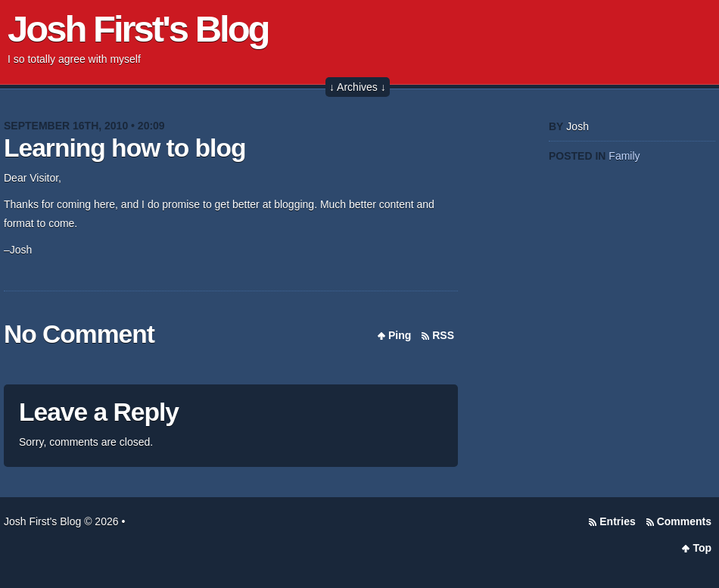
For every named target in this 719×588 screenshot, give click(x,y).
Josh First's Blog (138, 29)
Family (624, 156)
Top (702, 548)
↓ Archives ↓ (358, 87)
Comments (684, 521)
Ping (400, 335)
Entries (617, 521)
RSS (443, 335)
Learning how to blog (125, 148)
